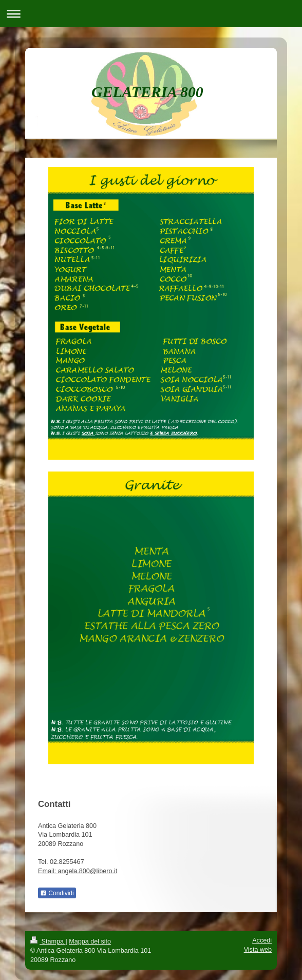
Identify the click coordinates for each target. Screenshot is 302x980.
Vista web (258, 950)
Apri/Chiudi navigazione (151, 14)
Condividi (57, 893)
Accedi (262, 940)
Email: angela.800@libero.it (78, 871)
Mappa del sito (90, 941)
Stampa (48, 941)
